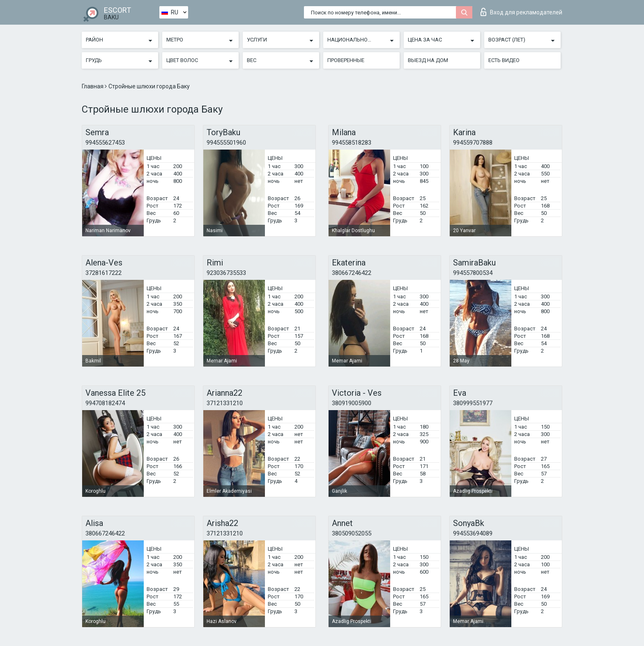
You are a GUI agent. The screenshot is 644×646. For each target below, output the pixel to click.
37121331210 (225, 403)
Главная (93, 86)
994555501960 (226, 143)
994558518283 (352, 143)
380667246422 (352, 273)
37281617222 (103, 273)
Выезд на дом (428, 60)
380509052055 (352, 533)
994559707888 (473, 143)
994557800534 (473, 273)
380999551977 (473, 403)
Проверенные (346, 60)
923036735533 (226, 273)
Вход (521, 12)
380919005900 (352, 403)
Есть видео (504, 60)
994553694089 (473, 533)
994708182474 (105, 403)
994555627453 (105, 143)
